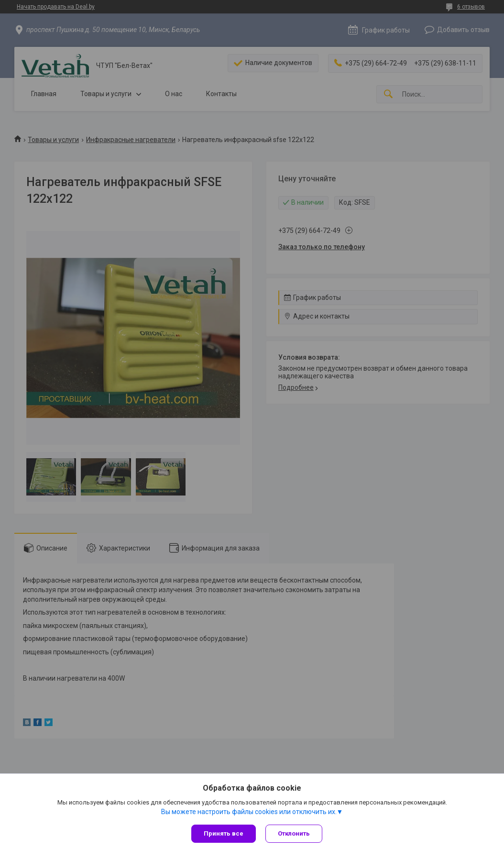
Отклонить (294, 833)
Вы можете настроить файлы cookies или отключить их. (249, 812)
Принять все (224, 833)
